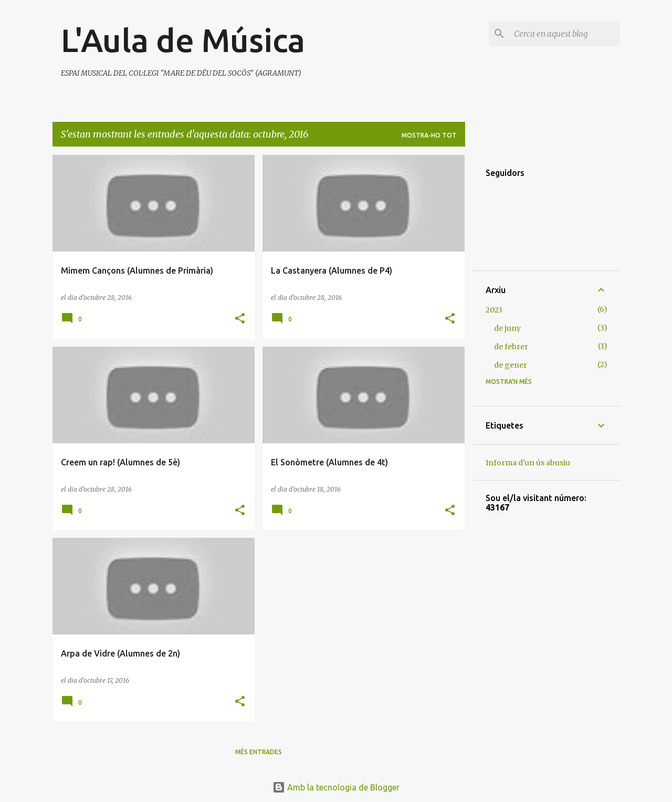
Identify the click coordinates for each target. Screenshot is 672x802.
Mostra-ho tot (429, 135)
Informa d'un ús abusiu (528, 463)
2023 (494, 310)
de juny (507, 328)
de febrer (511, 347)
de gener (511, 365)
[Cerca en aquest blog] (565, 34)
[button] (240, 319)
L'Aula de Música (183, 40)
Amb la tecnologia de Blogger (336, 787)
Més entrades (259, 752)
